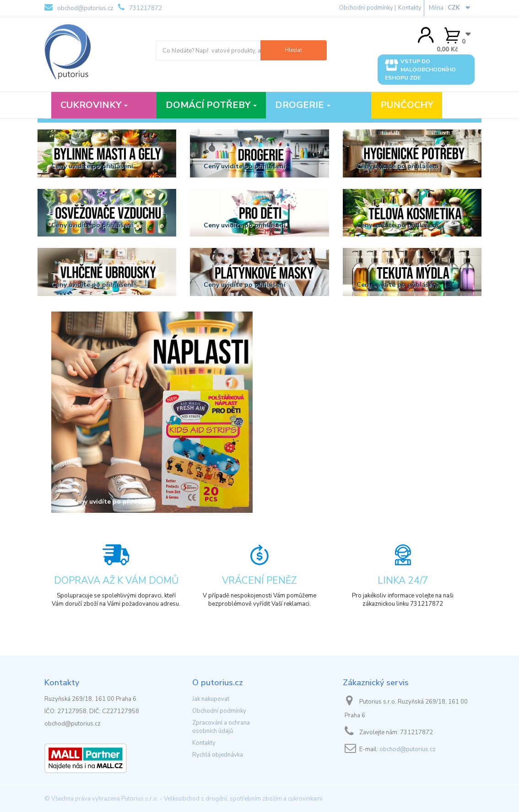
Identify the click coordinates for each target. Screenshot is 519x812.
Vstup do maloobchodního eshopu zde (420, 70)
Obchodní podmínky (219, 711)
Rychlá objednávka (218, 755)
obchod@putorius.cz (79, 8)
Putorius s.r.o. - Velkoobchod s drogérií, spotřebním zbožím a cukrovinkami (222, 799)
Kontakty (410, 8)
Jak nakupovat (211, 699)
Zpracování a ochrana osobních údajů (221, 727)
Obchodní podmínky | (368, 8)
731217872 (140, 8)
